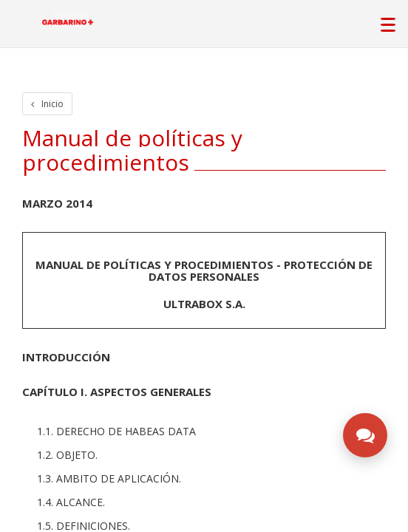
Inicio (47, 104)
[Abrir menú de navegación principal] (387, 21)
